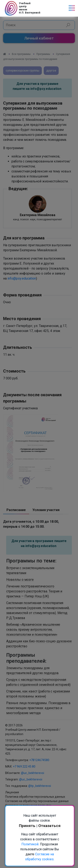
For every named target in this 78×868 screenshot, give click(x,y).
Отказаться (49, 826)
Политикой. (30, 844)
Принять (28, 826)
